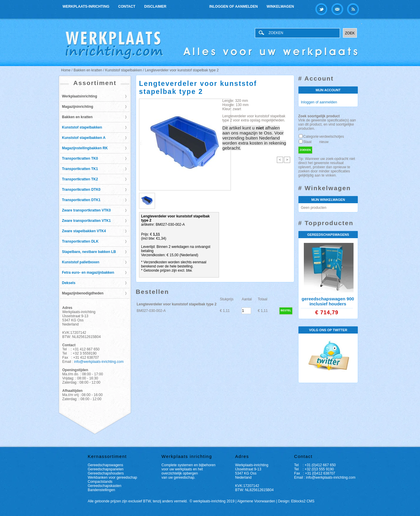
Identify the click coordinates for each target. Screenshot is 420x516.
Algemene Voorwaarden (256, 501)
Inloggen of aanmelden (234, 7)
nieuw (324, 142)
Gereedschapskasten (104, 486)
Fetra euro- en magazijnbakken (88, 273)
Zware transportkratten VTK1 (86, 221)
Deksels (69, 283)
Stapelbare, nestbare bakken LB (89, 252)
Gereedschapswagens (105, 465)
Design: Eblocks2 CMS (296, 501)
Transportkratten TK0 (80, 158)
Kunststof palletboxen (81, 262)
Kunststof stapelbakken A (84, 138)
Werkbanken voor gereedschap (112, 477)
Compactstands (100, 482)
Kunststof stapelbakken (82, 127)
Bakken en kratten (77, 117)
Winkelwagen (280, 7)
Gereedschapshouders (106, 473)
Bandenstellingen (101, 490)
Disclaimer (155, 7)
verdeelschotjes (332, 137)
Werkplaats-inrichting (86, 7)
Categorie (311, 137)
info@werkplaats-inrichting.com (99, 362)
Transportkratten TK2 (80, 179)
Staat (307, 142)
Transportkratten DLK (80, 241)
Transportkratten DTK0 (81, 190)
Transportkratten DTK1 (81, 200)
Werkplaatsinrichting (79, 96)
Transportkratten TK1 (80, 169)
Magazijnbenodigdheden (83, 293)
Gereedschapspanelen (106, 469)
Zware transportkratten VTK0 (86, 210)
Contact (127, 7)
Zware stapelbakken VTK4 (84, 231)
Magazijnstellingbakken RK (85, 148)
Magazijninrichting (78, 107)
